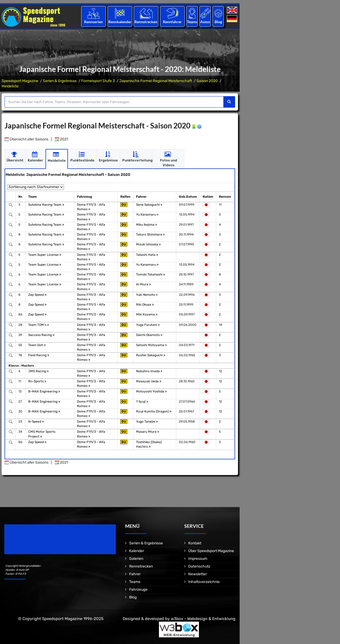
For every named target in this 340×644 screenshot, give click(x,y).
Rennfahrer (172, 22)
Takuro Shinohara (150, 234)
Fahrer (135, 574)
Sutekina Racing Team (46, 205)
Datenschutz (199, 566)
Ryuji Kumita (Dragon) (154, 411)
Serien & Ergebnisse (60, 81)
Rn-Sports (37, 381)
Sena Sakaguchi (149, 205)
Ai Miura (144, 284)
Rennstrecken (146, 22)
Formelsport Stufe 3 (98, 81)
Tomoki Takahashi (151, 274)
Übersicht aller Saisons (26, 139)
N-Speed (36, 422)
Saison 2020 (207, 81)
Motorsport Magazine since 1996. (35, 543)
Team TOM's (39, 325)
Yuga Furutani (148, 325)
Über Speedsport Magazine (211, 551)
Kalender (137, 551)
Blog (218, 22)
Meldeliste (10, 86)
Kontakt (195, 543)
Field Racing (39, 355)
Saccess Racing (41, 335)
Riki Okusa (145, 305)
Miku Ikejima (147, 225)
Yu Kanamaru (147, 214)
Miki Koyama (147, 314)
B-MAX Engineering (44, 391)
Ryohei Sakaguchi (151, 355)
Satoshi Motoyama (151, 345)
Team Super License (45, 255)
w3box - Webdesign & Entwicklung (203, 619)
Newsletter (198, 574)
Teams (192, 22)
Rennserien (93, 22)
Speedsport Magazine (20, 81)
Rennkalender (120, 22)
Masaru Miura (148, 432)
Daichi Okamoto (149, 335)
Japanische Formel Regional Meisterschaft (156, 81)
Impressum (198, 559)
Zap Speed (37, 295)
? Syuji (142, 402)
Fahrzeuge (138, 590)
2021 (62, 139)
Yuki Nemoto (147, 295)
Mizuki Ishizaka (148, 244)
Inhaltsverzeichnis (204, 582)
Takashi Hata (147, 255)
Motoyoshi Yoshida (151, 391)
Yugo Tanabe (147, 422)
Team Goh (37, 345)
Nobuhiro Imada (149, 371)
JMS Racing (38, 371)
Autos (205, 22)
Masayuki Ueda (149, 381)
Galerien (136, 559)
